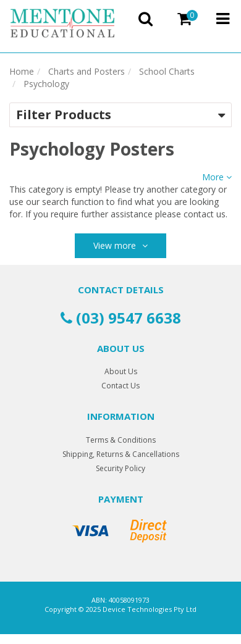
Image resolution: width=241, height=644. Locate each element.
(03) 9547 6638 (121, 318)
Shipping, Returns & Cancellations (121, 454)
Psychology (46, 84)
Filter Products (64, 115)
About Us (121, 371)
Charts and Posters (87, 71)
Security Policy (120, 468)
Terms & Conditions (121, 440)
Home (22, 71)
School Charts (167, 71)
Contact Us (120, 386)
